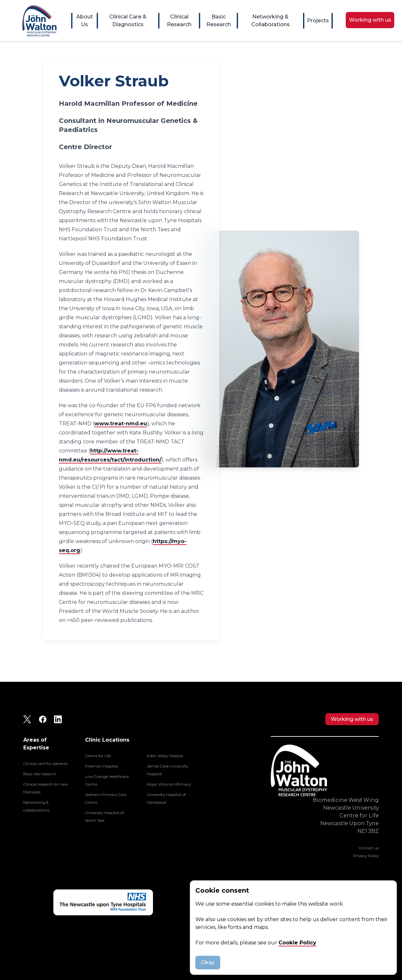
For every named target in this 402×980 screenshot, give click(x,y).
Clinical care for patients (45, 763)
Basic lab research (40, 774)
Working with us (352, 719)
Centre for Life (98, 756)
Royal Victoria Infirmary (169, 784)
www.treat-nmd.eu (121, 424)
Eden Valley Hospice (165, 756)
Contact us (369, 848)
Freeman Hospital (102, 766)
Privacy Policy (366, 856)
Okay (208, 962)
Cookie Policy (297, 943)
